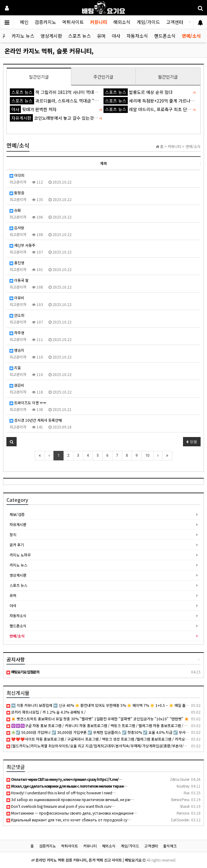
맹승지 (17, 350)
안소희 (17, 315)
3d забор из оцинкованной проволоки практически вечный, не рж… (70, 799)
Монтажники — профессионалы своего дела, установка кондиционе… (72, 813)
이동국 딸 (19, 280)
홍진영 (17, 263)
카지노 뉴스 (23, 36)
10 (147, 455)
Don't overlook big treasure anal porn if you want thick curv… (61, 806)
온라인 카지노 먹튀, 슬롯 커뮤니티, (49, 51)
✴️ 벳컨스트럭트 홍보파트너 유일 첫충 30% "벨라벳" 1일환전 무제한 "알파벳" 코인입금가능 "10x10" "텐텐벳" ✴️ (98, 719)
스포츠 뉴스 (80, 36)
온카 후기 (17, 545)
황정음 (17, 193)
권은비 (17, 385)
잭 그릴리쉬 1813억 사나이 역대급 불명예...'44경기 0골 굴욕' (78, 92)
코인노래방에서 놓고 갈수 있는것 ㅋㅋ (56, 118)
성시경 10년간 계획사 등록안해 (36, 420)
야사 (116, 36)
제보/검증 (17, 514)
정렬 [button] (192, 442)
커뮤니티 (99, 22)
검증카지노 (45, 22)
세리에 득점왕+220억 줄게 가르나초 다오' (154, 101)
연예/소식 (191, 36)
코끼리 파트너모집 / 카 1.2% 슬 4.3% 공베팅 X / (46, 712)
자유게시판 (18, 524)
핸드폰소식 (165, 36)
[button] (12, 442)
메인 (24, 22)
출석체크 (170, 846)
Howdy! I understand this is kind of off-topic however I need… (61, 793)
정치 (13, 535)
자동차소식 (137, 36)
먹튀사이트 (73, 22)
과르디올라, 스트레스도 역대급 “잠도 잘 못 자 (64, 101)
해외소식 (122, 22)
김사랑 (17, 228)
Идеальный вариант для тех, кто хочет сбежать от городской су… (68, 820)
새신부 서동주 (22, 245)
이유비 (17, 298)
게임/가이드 (148, 22)
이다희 (17, 175)
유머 (101, 36)
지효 (15, 368)
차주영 (17, 333)
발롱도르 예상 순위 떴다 (138, 92)
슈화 (15, 210)
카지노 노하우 (20, 555)
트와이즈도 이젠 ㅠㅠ (28, 403)
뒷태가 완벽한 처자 (33, 109)
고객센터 (175, 22)
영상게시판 (51, 36)
